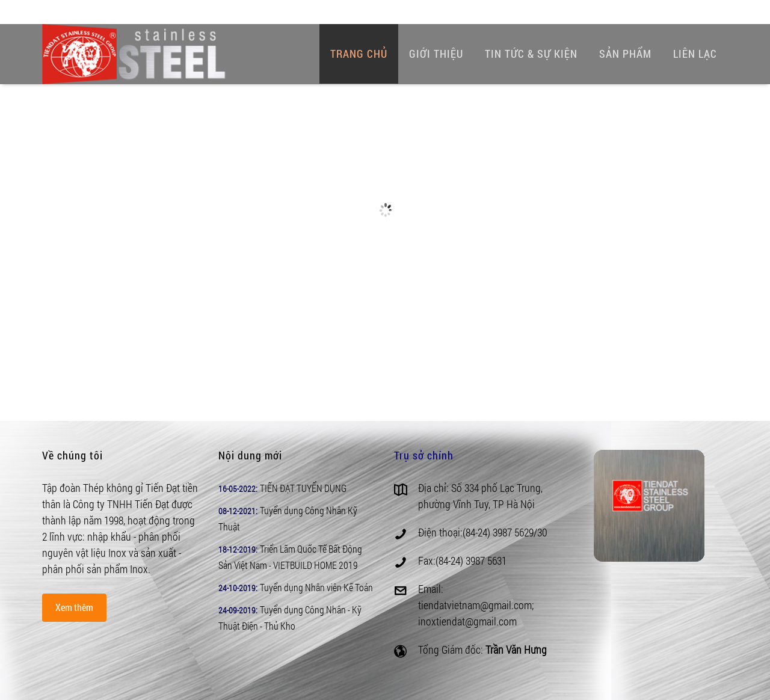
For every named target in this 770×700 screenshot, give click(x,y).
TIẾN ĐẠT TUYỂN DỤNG (303, 488)
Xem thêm (74, 607)
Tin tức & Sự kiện (531, 54)
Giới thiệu (436, 54)
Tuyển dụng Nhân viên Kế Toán (316, 587)
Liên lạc (695, 54)
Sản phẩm (625, 54)
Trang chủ (359, 54)
